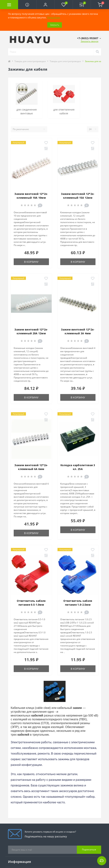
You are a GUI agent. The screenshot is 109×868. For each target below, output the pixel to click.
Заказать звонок (90, 41)
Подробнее (53, 17)
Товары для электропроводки (30, 61)
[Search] (97, 52)
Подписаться (89, 850)
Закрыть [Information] (55, 25)
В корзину (31, 262)
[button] (45, 5)
